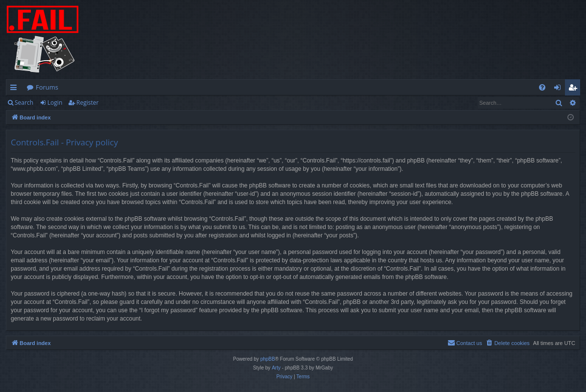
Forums (47, 87)
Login (55, 103)
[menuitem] (542, 87)
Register (87, 103)
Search (24, 103)
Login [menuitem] (559, 89)
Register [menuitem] (575, 89)
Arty (276, 368)
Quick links (15, 89)
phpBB (268, 359)
